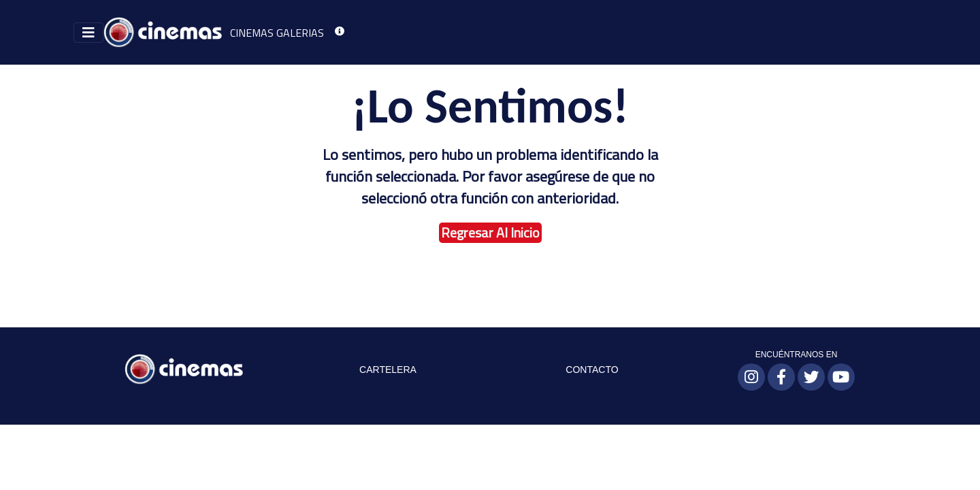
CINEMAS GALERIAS (277, 33)
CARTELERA (388, 370)
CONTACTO (592, 370)
